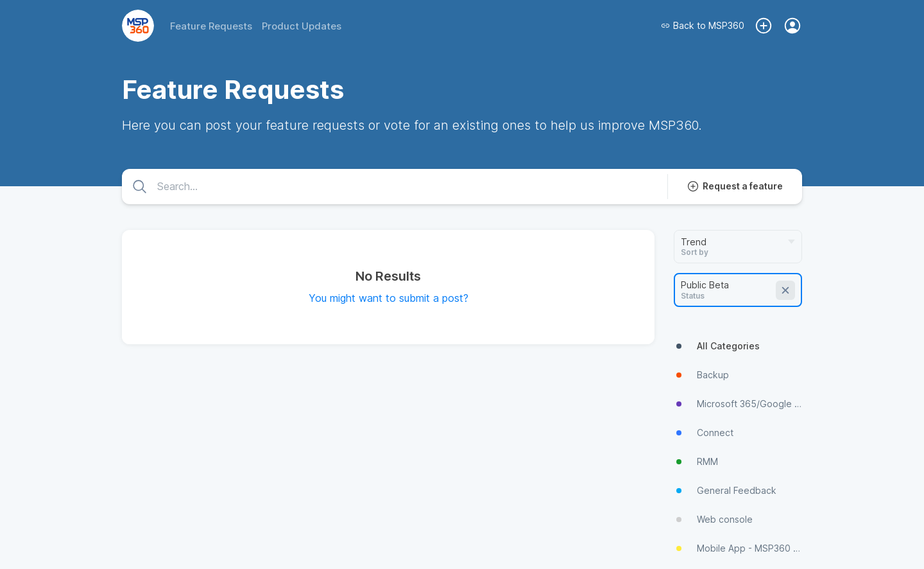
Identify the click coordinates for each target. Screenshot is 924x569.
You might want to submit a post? (389, 298)
